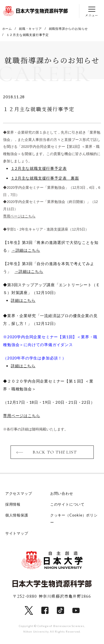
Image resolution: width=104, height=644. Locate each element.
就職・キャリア (30, 29)
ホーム (7, 29)
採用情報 (13, 504)
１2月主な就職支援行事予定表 (39, 168)
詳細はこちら (23, 300)
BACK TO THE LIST (55, 452)
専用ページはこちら (19, 216)
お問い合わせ (62, 493)
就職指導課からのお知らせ (69, 29)
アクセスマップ (19, 493)
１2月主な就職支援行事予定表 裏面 (45, 178)
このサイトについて (67, 504)
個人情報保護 (17, 515)
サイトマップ (17, 533)
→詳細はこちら (26, 250)
